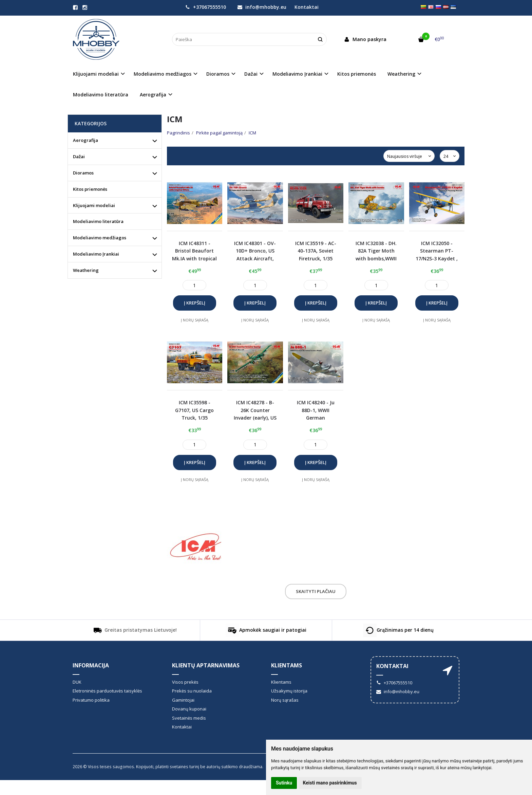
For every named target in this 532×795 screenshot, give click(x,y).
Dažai (79, 156)
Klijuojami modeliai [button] (96, 74)
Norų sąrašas (285, 700)
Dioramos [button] (218, 74)
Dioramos (83, 173)
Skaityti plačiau (316, 591)
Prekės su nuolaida (192, 691)
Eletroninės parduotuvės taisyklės (107, 691)
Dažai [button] (251, 74)
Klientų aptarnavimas (206, 665)
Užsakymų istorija (289, 691)
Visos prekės (185, 682)
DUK (77, 682)
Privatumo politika (91, 700)
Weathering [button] (401, 74)
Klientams (287, 665)
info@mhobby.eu (262, 7)
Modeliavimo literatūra (101, 95)
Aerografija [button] (153, 95)
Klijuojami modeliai (94, 205)
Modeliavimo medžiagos (100, 238)
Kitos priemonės (357, 74)
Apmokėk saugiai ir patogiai (266, 630)
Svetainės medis (189, 718)
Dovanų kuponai (189, 709)
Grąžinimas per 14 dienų (398, 630)
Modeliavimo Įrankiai (96, 254)
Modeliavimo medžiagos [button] (163, 74)
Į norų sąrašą (195, 320)
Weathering (86, 270)
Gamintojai (183, 700)
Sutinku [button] (284, 783)
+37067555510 (206, 7)
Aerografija (85, 140)
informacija (91, 665)
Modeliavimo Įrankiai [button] (297, 74)
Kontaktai (307, 7)
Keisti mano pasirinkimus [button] (330, 783)
